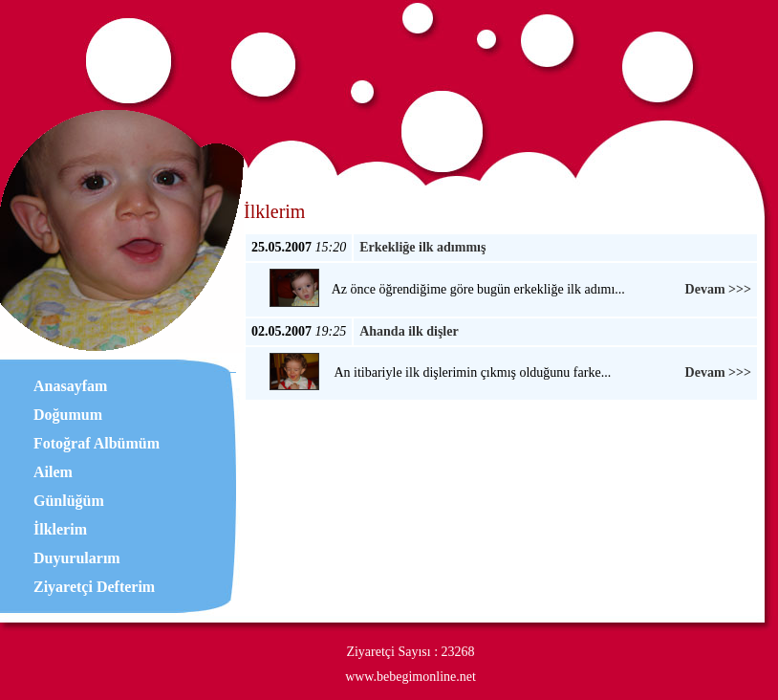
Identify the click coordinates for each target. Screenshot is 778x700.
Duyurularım (77, 558)
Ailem (53, 472)
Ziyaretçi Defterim (94, 587)
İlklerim (60, 529)
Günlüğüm (69, 501)
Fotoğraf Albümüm (97, 443)
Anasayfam (70, 386)
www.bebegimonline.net (411, 677)
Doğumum (68, 415)
